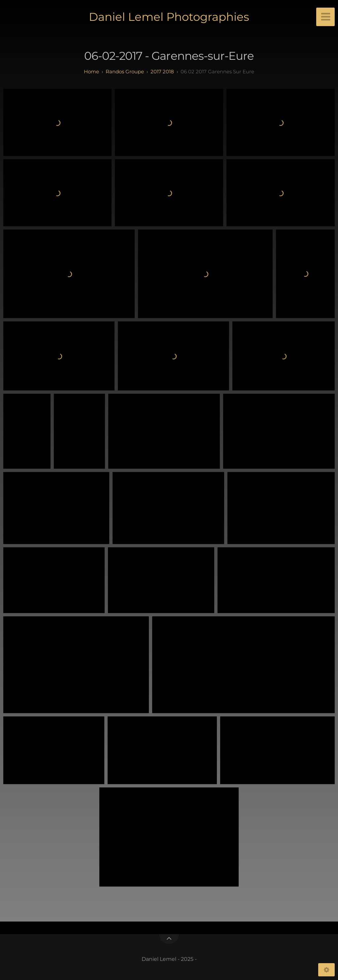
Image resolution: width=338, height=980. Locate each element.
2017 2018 (162, 72)
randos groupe (125, 72)
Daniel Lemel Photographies (169, 17)
